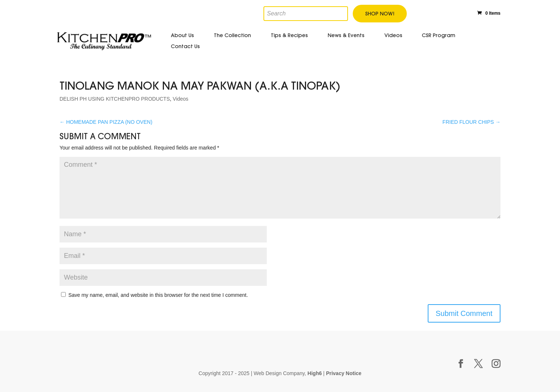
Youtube (450, 12)
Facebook (418, 12)
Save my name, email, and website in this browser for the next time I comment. (158, 295)
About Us (182, 35)
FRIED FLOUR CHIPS (471, 122)
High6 (315, 373)
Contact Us (185, 46)
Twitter (434, 12)
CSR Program (439, 35)
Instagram (465, 11)
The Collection (232, 35)
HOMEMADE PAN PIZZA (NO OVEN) (106, 122)
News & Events (346, 35)
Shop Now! (380, 14)
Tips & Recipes (289, 35)
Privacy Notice (344, 373)
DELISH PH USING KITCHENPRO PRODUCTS (115, 99)
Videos (393, 35)
